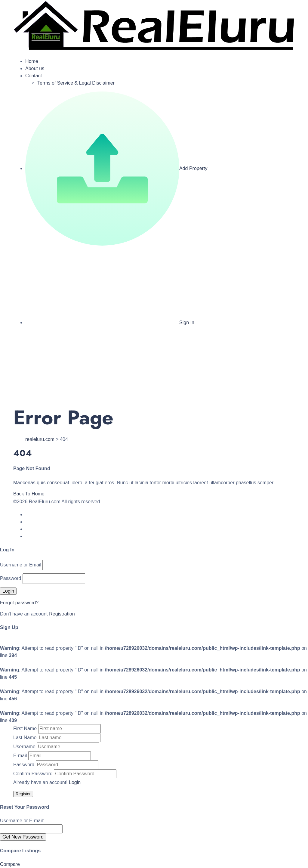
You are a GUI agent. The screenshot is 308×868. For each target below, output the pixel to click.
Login (75, 782)
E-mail (20, 756)
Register (23, 794)
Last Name (25, 738)
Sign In (110, 322)
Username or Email (21, 565)
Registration (62, 614)
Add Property (116, 168)
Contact (34, 76)
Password (11, 578)
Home (32, 61)
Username (24, 747)
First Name (25, 728)
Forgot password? (19, 603)
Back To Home (29, 494)
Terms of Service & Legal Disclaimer (76, 83)
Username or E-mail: (22, 821)
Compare (10, 864)
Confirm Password (33, 774)
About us (35, 68)
